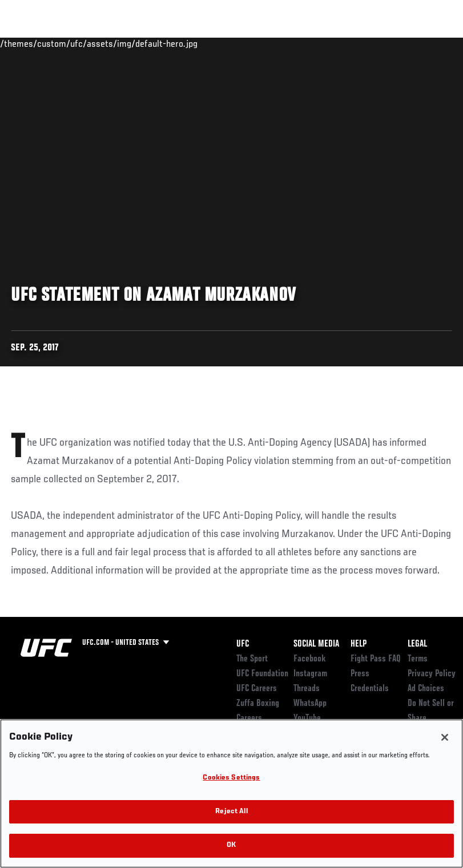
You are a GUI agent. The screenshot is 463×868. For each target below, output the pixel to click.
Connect (243, 43)
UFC (243, 644)
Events (31, 43)
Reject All (231, 812)
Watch (289, 43)
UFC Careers (257, 689)
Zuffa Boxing (344, 43)
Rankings (80, 43)
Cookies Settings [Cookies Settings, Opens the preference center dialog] (231, 778)
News (175, 43)
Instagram (310, 674)
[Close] (445, 737)
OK (231, 845)
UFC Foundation (262, 674)
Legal (417, 644)
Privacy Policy (432, 674)
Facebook (310, 659)
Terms (418, 659)
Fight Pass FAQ (376, 659)
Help (359, 644)
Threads (307, 689)
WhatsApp (310, 704)
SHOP (394, 43)
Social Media (316, 644)
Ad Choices (426, 689)
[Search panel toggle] (426, 43)
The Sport (252, 659)
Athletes (130, 43)
